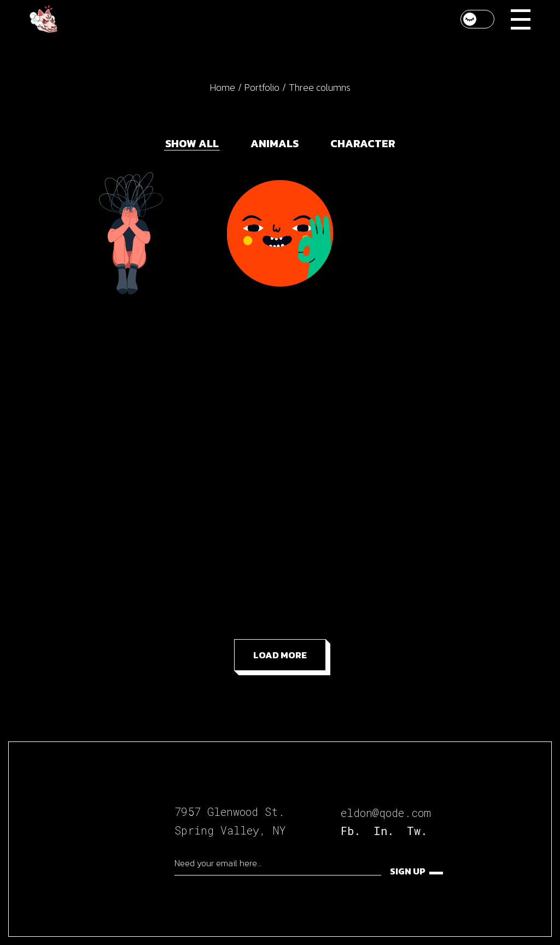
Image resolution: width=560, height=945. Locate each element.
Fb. (351, 831)
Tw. (417, 831)
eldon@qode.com (386, 813)
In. (384, 831)
